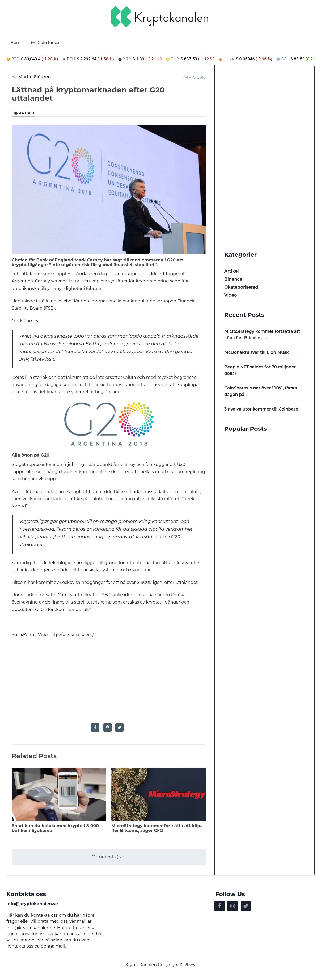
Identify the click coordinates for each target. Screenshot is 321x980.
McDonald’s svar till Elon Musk (257, 352)
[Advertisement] (109, 681)
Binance (233, 279)
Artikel (27, 113)
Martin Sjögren (35, 77)
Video (231, 295)
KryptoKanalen (141, 966)
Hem (16, 42)
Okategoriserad (241, 287)
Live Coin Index (45, 42)
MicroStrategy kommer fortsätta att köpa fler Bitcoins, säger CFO (157, 828)
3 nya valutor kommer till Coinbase (262, 409)
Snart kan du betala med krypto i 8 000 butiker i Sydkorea (55, 828)
